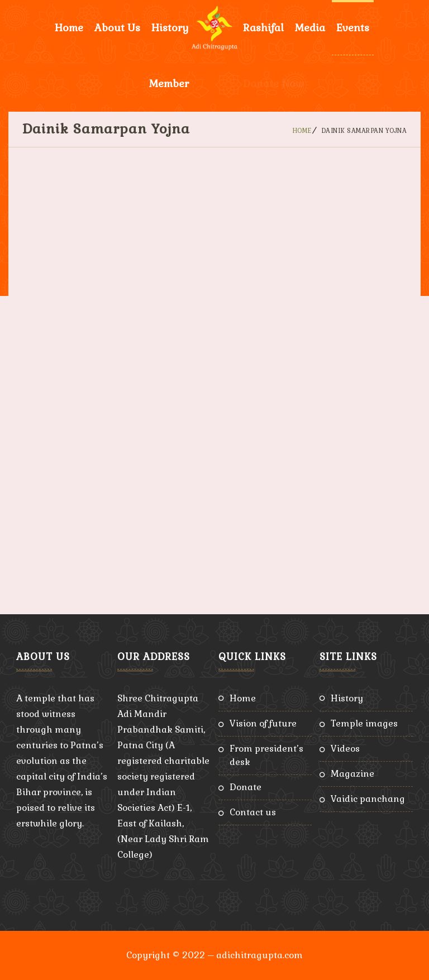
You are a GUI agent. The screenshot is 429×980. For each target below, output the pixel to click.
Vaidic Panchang (368, 799)
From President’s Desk (266, 755)
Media (310, 28)
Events (353, 28)
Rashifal (263, 28)
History (170, 28)
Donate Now (273, 83)
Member (169, 83)
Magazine (352, 774)
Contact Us (253, 812)
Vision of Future (263, 723)
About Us (117, 28)
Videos (345, 749)
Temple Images (364, 723)
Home (69, 28)
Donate (246, 787)
